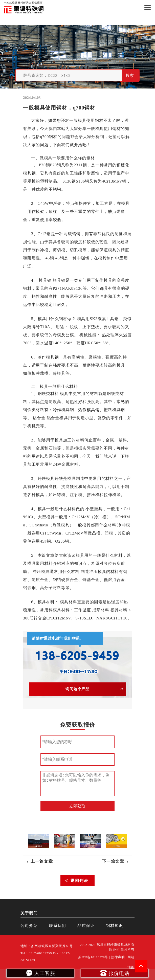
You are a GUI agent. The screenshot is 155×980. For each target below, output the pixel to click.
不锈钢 (55, 189)
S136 (67, 181)
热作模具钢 (89, 410)
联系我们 (58, 926)
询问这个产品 (77, 689)
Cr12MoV (81, 517)
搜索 (130, 75)
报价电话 (115, 973)
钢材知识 (114, 926)
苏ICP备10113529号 (93, 957)
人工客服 (40, 973)
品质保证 (86, 926)
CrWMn (54, 533)
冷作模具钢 (48, 357)
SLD (88, 618)
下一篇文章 (113, 861)
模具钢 (29, 173)
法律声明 (118, 957)
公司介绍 (29, 926)
